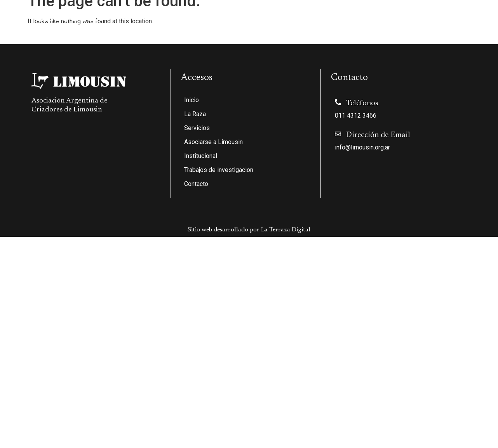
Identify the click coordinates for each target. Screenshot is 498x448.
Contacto (474, 16)
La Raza (188, 16)
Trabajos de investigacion (415, 16)
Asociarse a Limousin (286, 16)
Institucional (348, 16)
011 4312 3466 (356, 115)
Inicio (155, 16)
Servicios (230, 16)
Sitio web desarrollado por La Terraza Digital (249, 230)
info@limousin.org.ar (362, 147)
